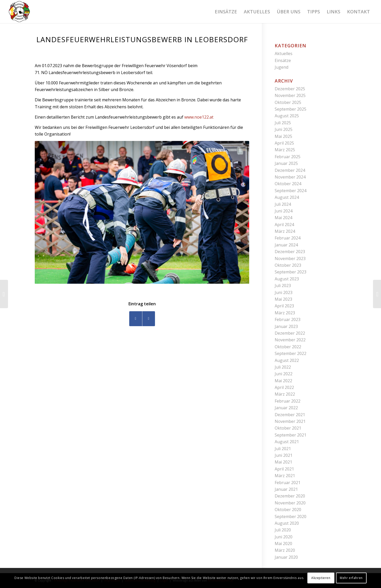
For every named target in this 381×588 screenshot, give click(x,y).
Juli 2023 (283, 286)
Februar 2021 (288, 483)
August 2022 (287, 360)
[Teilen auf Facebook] (136, 319)
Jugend (282, 67)
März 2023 (285, 313)
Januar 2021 (286, 489)
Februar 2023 (288, 319)
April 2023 (284, 306)
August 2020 (287, 523)
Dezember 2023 (290, 252)
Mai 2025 (283, 136)
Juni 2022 (284, 374)
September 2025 (291, 109)
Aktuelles (284, 54)
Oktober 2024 (288, 184)
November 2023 (290, 259)
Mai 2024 (283, 218)
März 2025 (285, 150)
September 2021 (291, 435)
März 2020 (285, 550)
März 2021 (285, 476)
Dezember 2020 (290, 496)
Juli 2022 (283, 367)
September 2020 (291, 516)
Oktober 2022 (288, 347)
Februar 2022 (288, 401)
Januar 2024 (286, 245)
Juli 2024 (283, 204)
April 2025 (284, 143)
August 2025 (287, 116)
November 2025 (290, 95)
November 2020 (290, 503)
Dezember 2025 (290, 89)
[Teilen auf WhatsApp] (149, 319)
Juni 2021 (284, 455)
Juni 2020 (284, 537)
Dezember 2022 (290, 333)
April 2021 (284, 469)
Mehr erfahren (351, 578)
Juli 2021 (283, 449)
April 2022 (284, 387)
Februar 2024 (288, 238)
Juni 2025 (284, 129)
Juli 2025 (283, 123)
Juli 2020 (283, 530)
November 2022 (290, 340)
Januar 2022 (286, 408)
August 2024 (287, 197)
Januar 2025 (286, 163)
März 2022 (285, 394)
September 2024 (291, 191)
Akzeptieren (321, 578)
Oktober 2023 (288, 265)
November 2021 (290, 421)
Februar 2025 (288, 157)
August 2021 (287, 442)
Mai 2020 (283, 544)
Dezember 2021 (290, 415)
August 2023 (287, 279)
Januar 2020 (286, 557)
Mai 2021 (283, 462)
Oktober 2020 (288, 510)
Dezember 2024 (290, 170)
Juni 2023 (284, 292)
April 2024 (284, 225)
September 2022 (291, 353)
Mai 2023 (283, 299)
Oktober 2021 (288, 428)
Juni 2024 (284, 211)
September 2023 (291, 272)
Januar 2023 (286, 326)
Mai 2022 (283, 381)
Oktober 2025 (288, 102)
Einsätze (283, 60)
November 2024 (290, 177)
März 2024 (285, 231)
